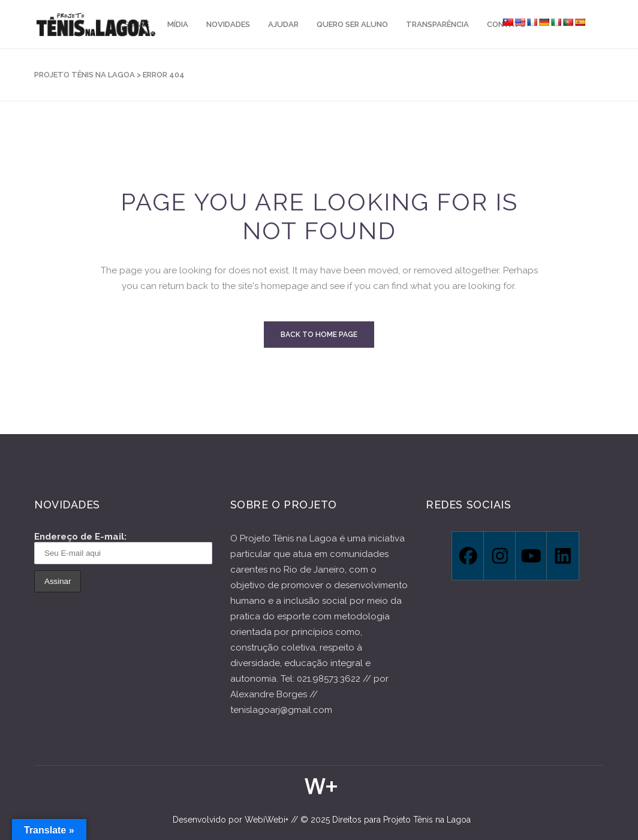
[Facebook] (467, 556)
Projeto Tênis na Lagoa (85, 75)
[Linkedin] (562, 556)
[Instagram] (499, 556)
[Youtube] (531, 556)
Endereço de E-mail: (123, 548)
